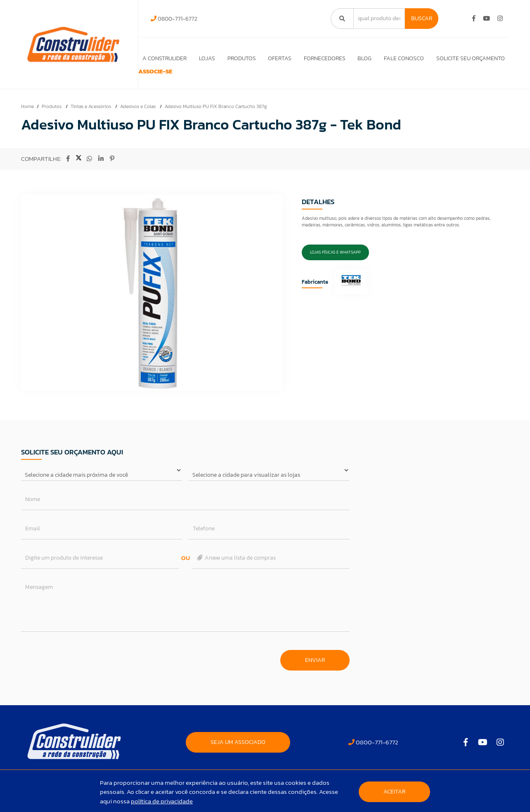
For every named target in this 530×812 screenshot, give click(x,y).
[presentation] (84, 668)
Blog (363, 58)
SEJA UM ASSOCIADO (238, 754)
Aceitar (394, 792)
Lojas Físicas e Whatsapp (335, 264)
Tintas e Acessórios (91, 118)
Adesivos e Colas (138, 118)
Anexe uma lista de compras (236, 570)
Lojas (202, 58)
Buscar (422, 18)
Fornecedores (322, 58)
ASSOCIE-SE (164, 77)
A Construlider (158, 58)
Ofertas (276, 58)
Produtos (237, 58)
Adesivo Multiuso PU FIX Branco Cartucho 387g (216, 118)
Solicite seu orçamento (471, 58)
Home (27, 118)
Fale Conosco (403, 58)
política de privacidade (162, 801)
